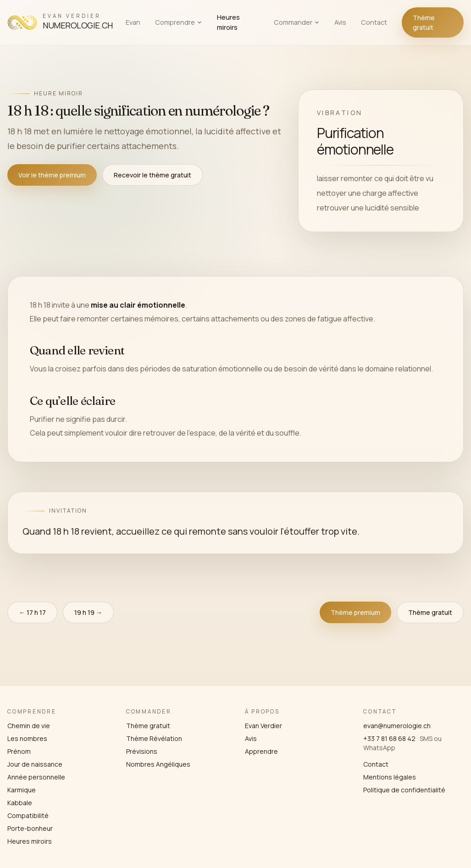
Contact (374, 22)
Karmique (22, 790)
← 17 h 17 (32, 612)
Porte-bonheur (30, 828)
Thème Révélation (154, 738)
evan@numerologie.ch (397, 726)
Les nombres (27, 738)
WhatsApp (379, 748)
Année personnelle (36, 777)
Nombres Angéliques (158, 764)
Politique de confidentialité (404, 790)
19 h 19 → (88, 612)
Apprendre (261, 751)
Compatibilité (28, 815)
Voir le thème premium (52, 175)
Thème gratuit (424, 22)
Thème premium (355, 612)
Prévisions (142, 751)
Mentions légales (390, 777)
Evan (133, 22)
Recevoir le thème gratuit (152, 175)
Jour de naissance (35, 764)
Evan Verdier (263, 726)
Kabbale (20, 803)
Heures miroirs (228, 22)
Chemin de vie (29, 726)
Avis (340, 22)
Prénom (19, 751)
